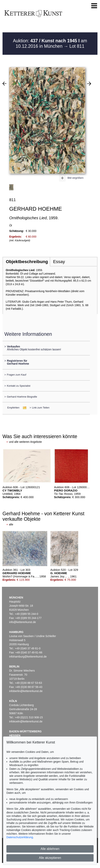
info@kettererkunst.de (22, 622)
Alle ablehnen (50, 849)
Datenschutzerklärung (20, 837)
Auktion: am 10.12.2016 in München (50, 43)
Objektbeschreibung (27, 262)
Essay (59, 262)
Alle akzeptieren (50, 858)
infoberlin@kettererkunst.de (26, 691)
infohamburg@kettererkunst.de (28, 657)
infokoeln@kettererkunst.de (26, 721)
